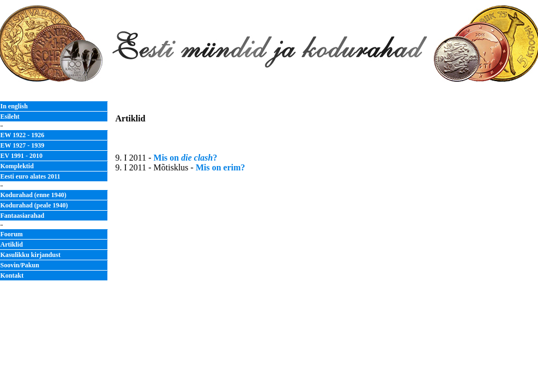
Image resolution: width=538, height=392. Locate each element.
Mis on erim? (220, 167)
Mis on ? (186, 158)
